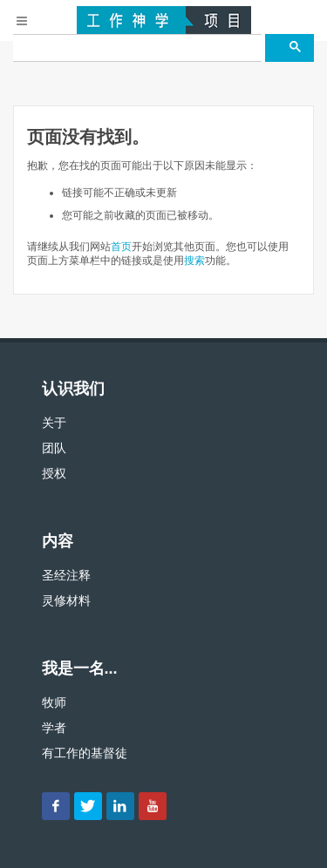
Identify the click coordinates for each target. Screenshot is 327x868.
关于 (54, 423)
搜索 (194, 261)
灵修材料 (66, 600)
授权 (54, 473)
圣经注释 (66, 575)
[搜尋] (137, 48)
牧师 (54, 702)
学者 (54, 728)
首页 (121, 247)
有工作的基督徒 (85, 753)
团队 (54, 448)
